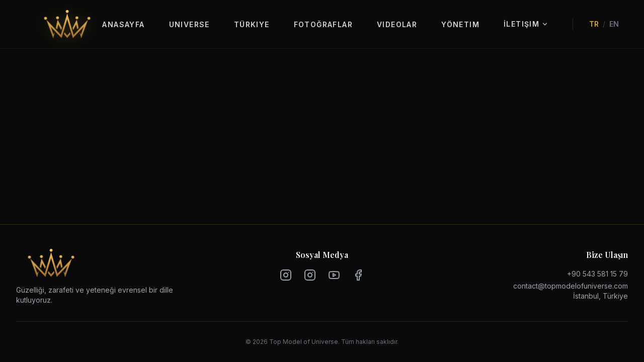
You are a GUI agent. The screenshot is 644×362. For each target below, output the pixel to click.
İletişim (526, 24)
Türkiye (252, 24)
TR (594, 24)
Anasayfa (123, 24)
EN (614, 24)
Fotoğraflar (323, 24)
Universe (189, 24)
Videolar (397, 24)
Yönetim (460, 24)
